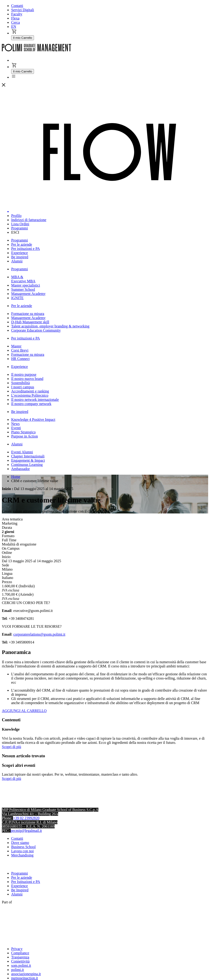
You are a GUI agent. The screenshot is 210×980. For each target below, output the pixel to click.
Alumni (17, 894)
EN (14, 27)
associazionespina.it (26, 974)
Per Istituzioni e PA (26, 882)
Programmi (20, 873)
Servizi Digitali (23, 10)
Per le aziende (22, 877)
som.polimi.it (21, 965)
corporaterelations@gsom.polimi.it (39, 634)
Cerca (15, 22)
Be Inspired (20, 890)
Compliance (20, 953)
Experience (20, 886)
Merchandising (22, 855)
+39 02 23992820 (26, 818)
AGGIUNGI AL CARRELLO (24, 711)
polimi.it (18, 970)
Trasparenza (20, 957)
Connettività (20, 961)
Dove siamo (20, 843)
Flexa (15, 18)
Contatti (17, 6)
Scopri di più (12, 747)
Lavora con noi (22, 851)
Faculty (17, 14)
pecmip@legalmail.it (26, 831)
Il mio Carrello (23, 38)
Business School (23, 847)
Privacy (17, 949)
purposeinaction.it (25, 978)
